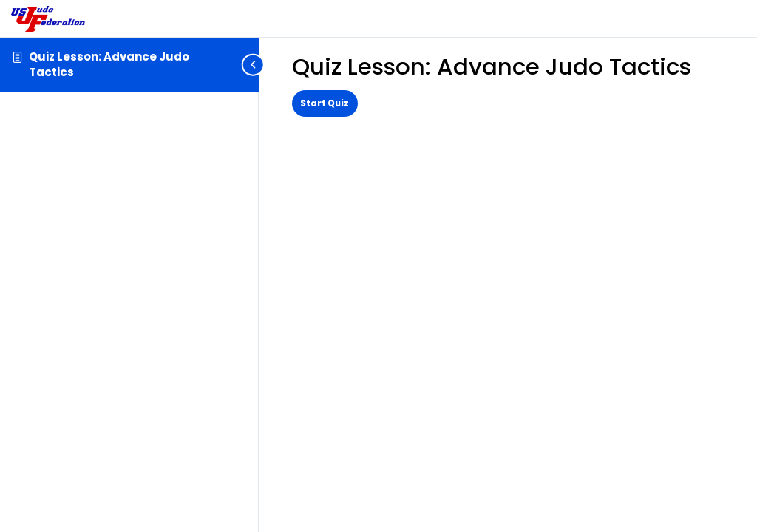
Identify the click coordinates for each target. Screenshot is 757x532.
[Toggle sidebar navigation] (254, 65)
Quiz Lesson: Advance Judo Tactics (109, 64)
